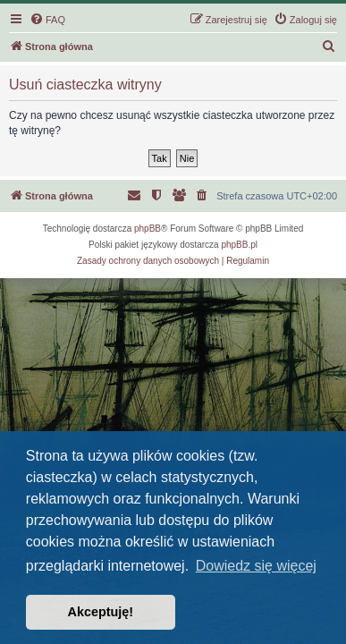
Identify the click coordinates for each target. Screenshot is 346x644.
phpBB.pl (239, 245)
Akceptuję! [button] (101, 612)
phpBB (148, 229)
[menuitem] (47, 20)
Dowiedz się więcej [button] (256, 566)
